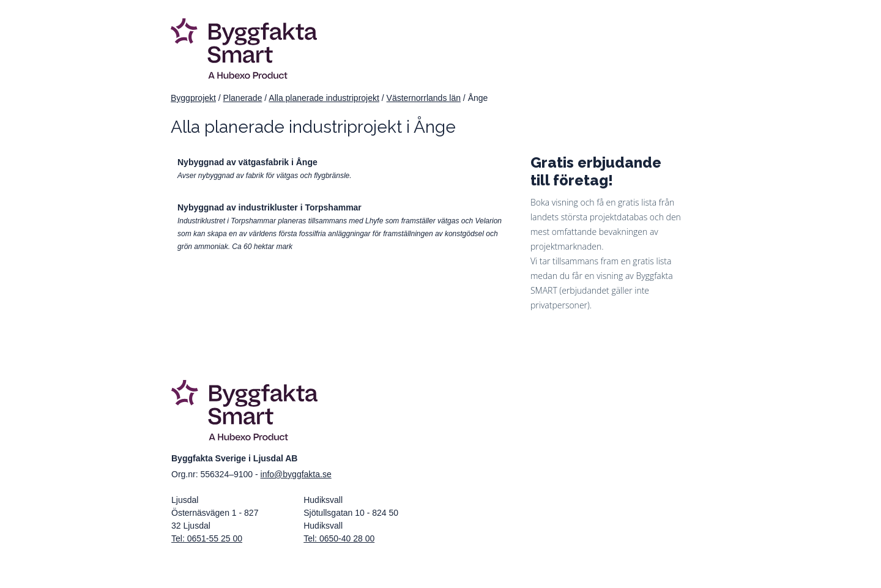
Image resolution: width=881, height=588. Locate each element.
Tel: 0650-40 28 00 (339, 538)
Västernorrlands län (424, 98)
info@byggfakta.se (296, 474)
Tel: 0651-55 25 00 (207, 538)
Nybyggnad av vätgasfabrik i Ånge (247, 162)
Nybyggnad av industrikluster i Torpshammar (270, 207)
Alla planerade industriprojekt (324, 98)
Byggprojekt (193, 98)
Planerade (243, 98)
